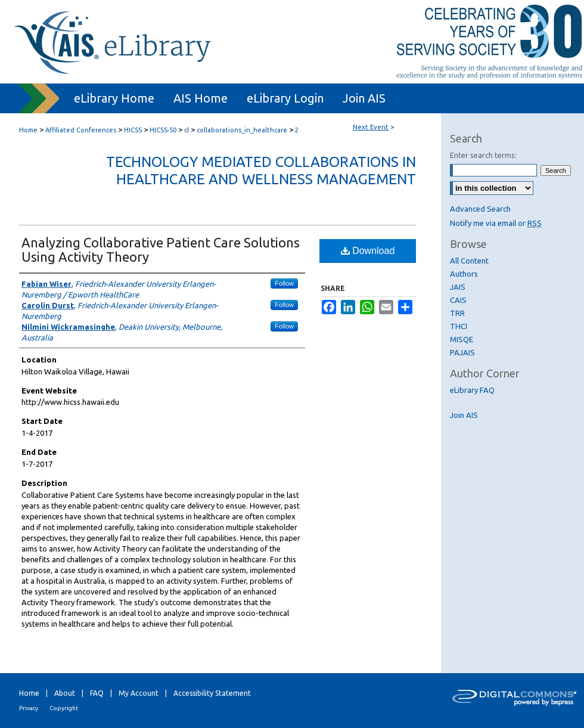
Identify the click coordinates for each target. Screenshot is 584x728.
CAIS (458, 300)
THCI (459, 326)
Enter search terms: (483, 155)
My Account (139, 693)
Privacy (29, 708)
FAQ (97, 693)
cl (187, 130)
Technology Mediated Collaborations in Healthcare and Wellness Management (261, 171)
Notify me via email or (496, 223)
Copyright (64, 708)
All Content (469, 261)
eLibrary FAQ (472, 390)
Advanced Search (480, 209)
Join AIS (464, 415)
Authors (464, 274)
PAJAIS (462, 352)
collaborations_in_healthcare (243, 130)
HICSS (134, 130)
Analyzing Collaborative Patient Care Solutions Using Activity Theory (161, 250)
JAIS (458, 287)
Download (368, 251)
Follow (284, 283)
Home (28, 130)
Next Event (371, 127)
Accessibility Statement (212, 693)
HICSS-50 (164, 130)
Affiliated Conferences (82, 130)
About (65, 693)
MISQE (462, 339)
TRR (457, 313)
